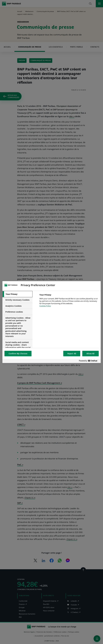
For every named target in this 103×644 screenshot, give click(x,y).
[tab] (18, 294)
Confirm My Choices (18, 354)
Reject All (72, 354)
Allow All (90, 354)
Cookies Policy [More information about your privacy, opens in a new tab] (45, 306)
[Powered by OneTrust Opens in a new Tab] (89, 361)
